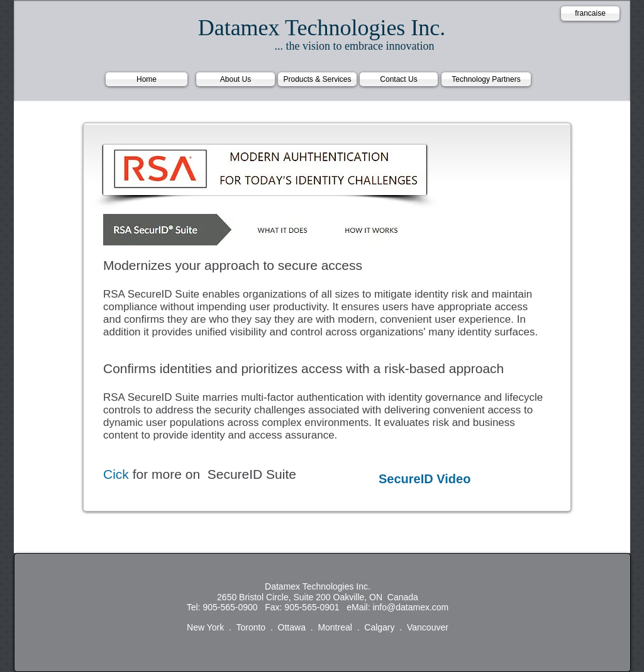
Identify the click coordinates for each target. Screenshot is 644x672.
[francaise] (590, 14)
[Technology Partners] (486, 79)
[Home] (147, 79)
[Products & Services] (317, 79)
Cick (116, 474)
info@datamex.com (410, 607)
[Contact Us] (399, 79)
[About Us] (236, 79)
